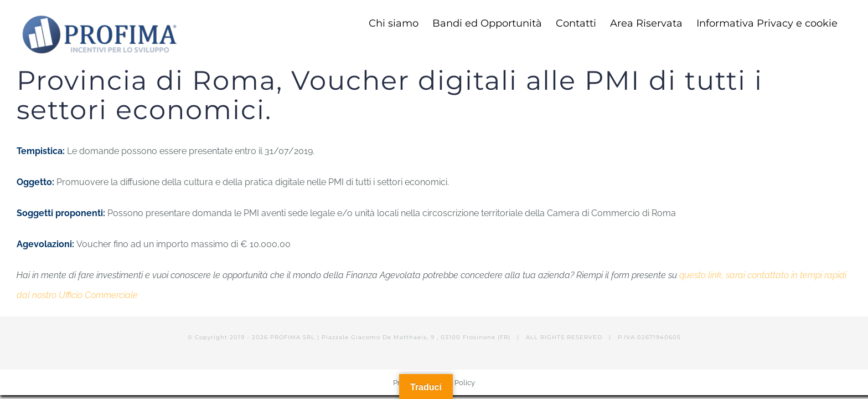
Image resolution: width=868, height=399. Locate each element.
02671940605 (659, 337)
